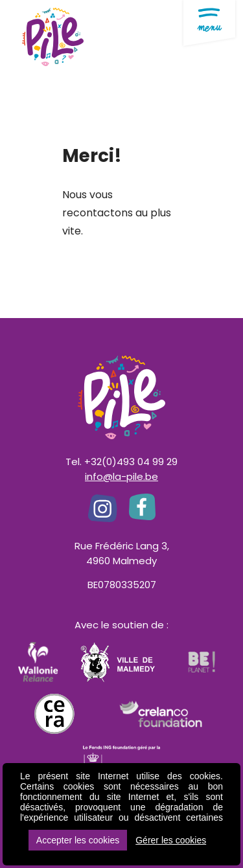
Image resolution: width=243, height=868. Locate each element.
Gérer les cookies (171, 840)
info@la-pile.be (121, 476)
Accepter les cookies (78, 840)
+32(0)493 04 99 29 (131, 462)
